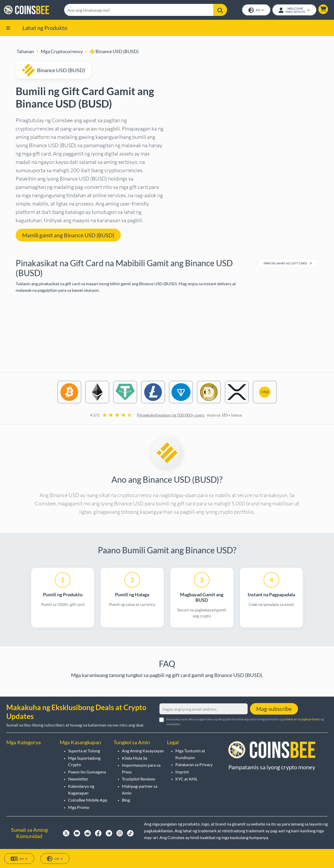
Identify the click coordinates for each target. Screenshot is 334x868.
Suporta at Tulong (84, 751)
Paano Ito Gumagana (87, 772)
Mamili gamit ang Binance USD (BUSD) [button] (68, 235)
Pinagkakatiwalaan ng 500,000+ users (171, 415)
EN (256, 11)
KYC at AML (186, 779)
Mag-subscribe (274, 709)
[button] (323, 10)
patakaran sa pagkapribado (302, 719)
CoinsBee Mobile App (88, 800)
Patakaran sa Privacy (194, 764)
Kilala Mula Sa (135, 758)
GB (55, 859)
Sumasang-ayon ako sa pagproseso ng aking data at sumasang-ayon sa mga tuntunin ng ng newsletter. (245, 722)
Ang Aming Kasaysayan (143, 751)
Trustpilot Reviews (139, 779)
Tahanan (25, 52)
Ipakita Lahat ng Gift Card (288, 264)
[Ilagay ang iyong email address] (204, 709)
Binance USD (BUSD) (114, 52)
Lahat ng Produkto (45, 28)
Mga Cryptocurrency (62, 52)
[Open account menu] (294, 10)
